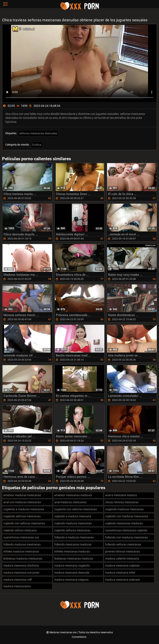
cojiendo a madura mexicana (73, 516)
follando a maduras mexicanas (74, 537)
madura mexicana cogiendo (72, 566)
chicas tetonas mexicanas (122, 502)
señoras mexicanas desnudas (38, 133)
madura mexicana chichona (21, 566)
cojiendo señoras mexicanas (72, 530)
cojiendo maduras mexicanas (73, 523)
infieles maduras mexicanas (21, 551)
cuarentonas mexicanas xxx (21, 537)
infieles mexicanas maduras (72, 551)
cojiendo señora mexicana (20, 530)
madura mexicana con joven (21, 573)
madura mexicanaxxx (17, 586)
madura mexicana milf (18, 580)
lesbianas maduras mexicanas (23, 559)
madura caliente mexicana (122, 559)
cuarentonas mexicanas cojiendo (126, 530)
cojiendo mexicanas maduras (124, 523)
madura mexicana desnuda (72, 573)
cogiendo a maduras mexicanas (24, 509)
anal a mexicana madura (121, 495)
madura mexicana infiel (120, 573)
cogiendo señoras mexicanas (22, 516)
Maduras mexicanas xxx (63, 632)
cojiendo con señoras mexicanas (24, 523)
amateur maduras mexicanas (22, 495)
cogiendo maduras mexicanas (124, 509)
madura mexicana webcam (123, 580)
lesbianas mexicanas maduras (74, 559)
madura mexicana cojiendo (122, 566)
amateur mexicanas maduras (73, 495)
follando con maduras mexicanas (126, 537)
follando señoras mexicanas (123, 544)
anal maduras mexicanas (70, 502)
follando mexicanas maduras (73, 544)
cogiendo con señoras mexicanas (76, 509)
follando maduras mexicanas (22, 544)
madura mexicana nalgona (71, 580)
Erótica (37, 145)
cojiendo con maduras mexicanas (127, 516)
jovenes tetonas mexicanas (123, 551)
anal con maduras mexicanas (22, 502)
